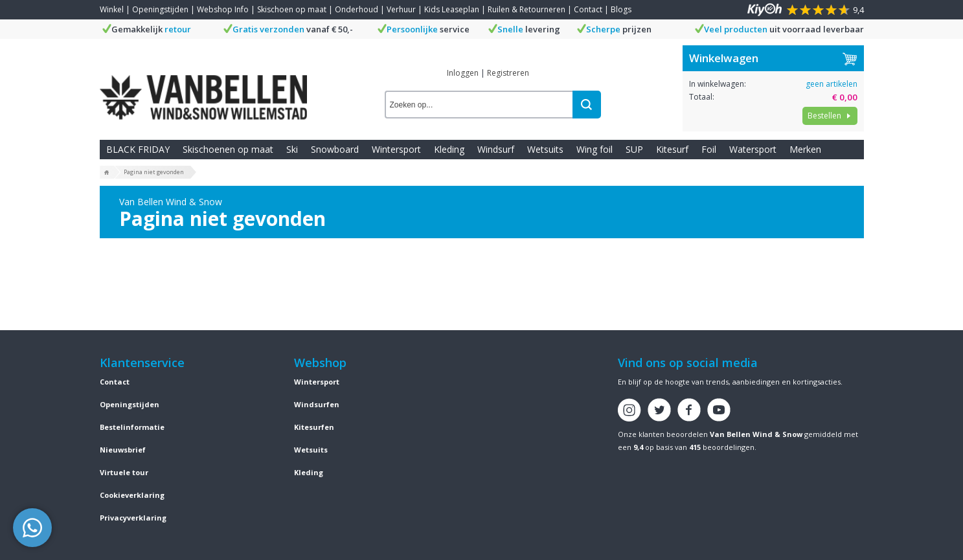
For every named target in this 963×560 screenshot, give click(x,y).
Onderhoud (357, 9)
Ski (292, 149)
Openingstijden (160, 9)
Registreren (508, 73)
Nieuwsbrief (123, 450)
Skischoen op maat (292, 9)
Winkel (112, 9)
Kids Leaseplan (452, 9)
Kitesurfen (314, 427)
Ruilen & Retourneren (527, 9)
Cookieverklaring (132, 495)
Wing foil (595, 149)
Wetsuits (545, 149)
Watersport (753, 149)
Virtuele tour (124, 472)
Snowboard (335, 149)
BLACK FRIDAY (138, 149)
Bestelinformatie (132, 427)
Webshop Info (223, 9)
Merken (805, 149)
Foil (709, 149)
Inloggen (463, 73)
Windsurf (496, 149)
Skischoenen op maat (228, 149)
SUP (634, 149)
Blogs (621, 9)
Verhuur (401, 9)
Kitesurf (672, 149)
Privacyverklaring (133, 518)
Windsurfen (317, 404)
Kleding (449, 149)
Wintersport (396, 149)
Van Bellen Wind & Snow (756, 434)
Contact (588, 9)
